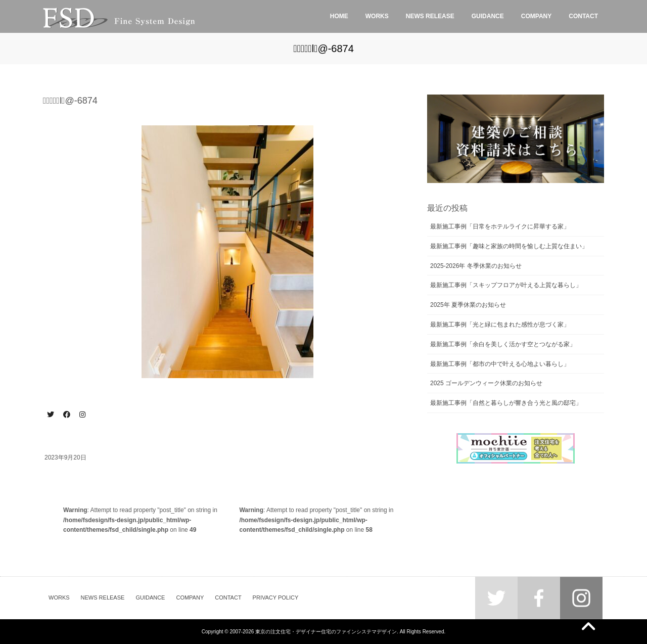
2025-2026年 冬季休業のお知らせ (476, 266)
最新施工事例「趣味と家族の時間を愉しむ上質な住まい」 (509, 246)
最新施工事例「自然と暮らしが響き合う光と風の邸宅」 (506, 403)
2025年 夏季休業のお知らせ (468, 305)
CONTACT (228, 597)
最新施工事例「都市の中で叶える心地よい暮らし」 (500, 364)
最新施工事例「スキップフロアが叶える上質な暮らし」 (506, 285)
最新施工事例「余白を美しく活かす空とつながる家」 (503, 344)
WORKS (59, 597)
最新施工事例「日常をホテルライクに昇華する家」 (500, 226)
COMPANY (190, 597)
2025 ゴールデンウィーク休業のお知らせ (486, 383)
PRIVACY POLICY (276, 597)
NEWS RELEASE (103, 597)
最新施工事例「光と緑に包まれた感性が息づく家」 (500, 325)
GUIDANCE (150, 597)
